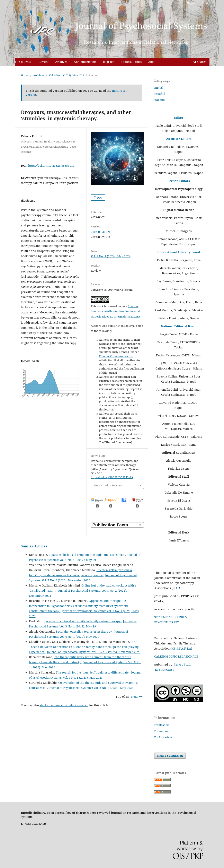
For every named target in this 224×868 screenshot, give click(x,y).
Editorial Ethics (131, 62)
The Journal (23, 62)
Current (43, 62)
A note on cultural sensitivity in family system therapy (84, 621)
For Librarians (163, 737)
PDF (99, 198)
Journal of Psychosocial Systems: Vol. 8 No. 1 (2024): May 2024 (91, 688)
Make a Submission (170, 756)
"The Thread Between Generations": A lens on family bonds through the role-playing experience (84, 647)
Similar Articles (34, 546)
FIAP (176, 588)
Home (25, 75)
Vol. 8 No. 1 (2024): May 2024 (66, 75)
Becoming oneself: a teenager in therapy (84, 631)
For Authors (162, 731)
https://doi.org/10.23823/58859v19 (51, 166)
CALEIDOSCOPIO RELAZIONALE (176, 656)
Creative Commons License (116, 356)
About (153, 62)
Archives (61, 62)
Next (134, 697)
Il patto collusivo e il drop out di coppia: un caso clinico (87, 555)
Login (206, 3)
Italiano (159, 100)
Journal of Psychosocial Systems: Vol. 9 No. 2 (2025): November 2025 (94, 652)
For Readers (162, 725)
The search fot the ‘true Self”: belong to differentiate (93, 672)
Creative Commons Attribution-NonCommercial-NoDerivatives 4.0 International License (116, 311)
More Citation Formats (108, 485)
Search (200, 62)
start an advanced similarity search (64, 705)
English (159, 88)
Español (160, 94)
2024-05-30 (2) (100, 232)
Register (109, 62)
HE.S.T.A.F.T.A (181, 648)
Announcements (85, 62)
